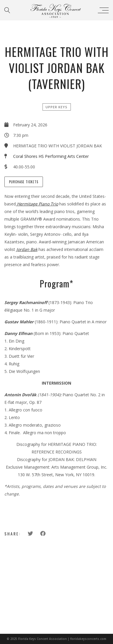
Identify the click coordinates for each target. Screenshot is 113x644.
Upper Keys (56, 107)
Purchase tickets (24, 182)
